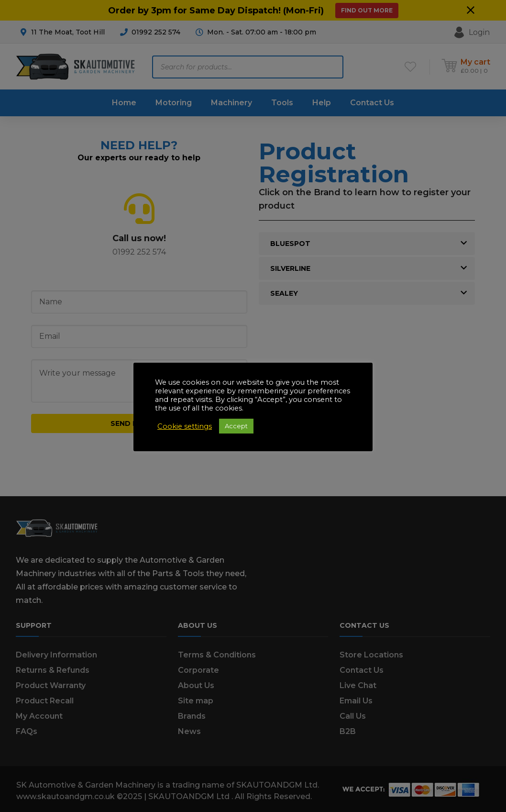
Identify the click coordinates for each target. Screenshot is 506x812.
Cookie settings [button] (185, 426)
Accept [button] (236, 426)
